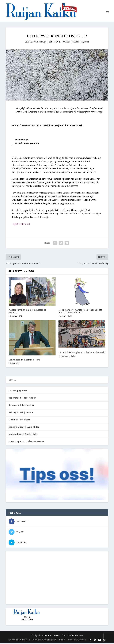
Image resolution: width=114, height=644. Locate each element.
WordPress (77, 636)
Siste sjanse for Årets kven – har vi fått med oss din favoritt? (80, 312)
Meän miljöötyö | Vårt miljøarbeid (27, 443)
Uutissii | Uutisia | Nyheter (76, 43)
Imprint (62, 641)
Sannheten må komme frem (24, 361)
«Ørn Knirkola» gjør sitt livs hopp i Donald (82, 353)
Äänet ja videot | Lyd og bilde (24, 428)
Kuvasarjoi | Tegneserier (21, 406)
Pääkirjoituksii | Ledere (21, 414)
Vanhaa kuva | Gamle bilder (23, 435)
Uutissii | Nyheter (18, 392)
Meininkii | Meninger (19, 421)
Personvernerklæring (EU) (44, 641)
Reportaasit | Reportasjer (22, 399)
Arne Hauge (41, 43)
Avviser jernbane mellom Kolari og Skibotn (28, 312)
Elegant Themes (52, 636)
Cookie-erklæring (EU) (19, 641)
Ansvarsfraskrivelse (77, 641)
